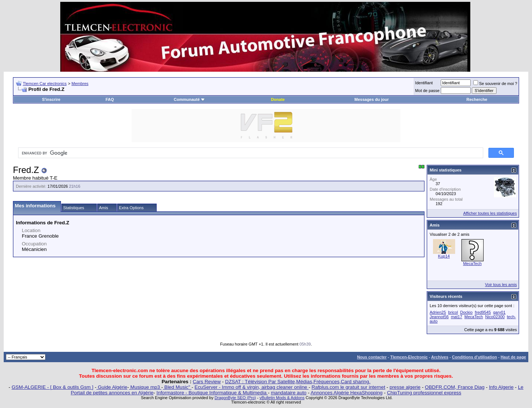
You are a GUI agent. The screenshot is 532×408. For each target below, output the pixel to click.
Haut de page (513, 357)
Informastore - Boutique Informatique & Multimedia (212, 393)
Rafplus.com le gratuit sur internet (348, 387)
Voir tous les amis (501, 285)
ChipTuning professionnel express (424, 393)
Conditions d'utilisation (474, 357)
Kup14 (444, 256)
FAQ (110, 99)
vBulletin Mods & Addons (282, 398)
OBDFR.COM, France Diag (455, 387)
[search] (250, 153)
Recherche (477, 99)
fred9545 (483, 312)
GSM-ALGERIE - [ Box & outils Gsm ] (52, 387)
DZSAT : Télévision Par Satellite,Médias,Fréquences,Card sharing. (298, 382)
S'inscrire (51, 99)
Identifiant (424, 83)
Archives (440, 357)
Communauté (189, 99)
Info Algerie (501, 387)
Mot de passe (427, 91)
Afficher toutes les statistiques (490, 213)
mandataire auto (289, 393)
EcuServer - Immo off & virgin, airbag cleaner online (252, 387)
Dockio (466, 312)
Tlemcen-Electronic (409, 357)
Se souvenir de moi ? (495, 84)
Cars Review (207, 382)
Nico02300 (495, 317)
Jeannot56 (439, 317)
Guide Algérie (112, 387)
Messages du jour (371, 99)
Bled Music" (177, 387)
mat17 (456, 317)
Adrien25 (438, 312)
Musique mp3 (145, 387)
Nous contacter (372, 357)
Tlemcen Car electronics (45, 84)
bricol (453, 312)
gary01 (499, 312)
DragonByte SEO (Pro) (235, 398)
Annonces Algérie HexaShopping (347, 393)
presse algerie (405, 387)
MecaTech (472, 263)
